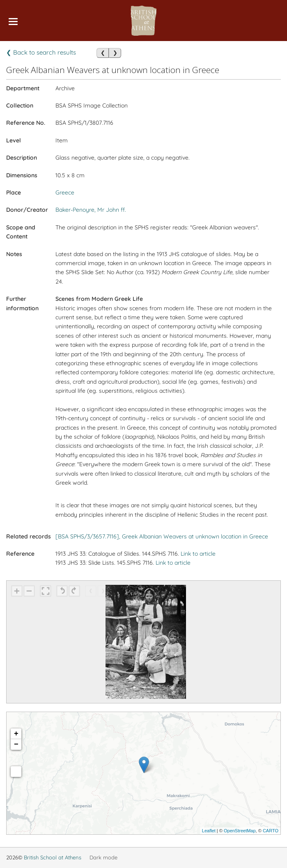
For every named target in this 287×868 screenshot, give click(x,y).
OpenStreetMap (240, 831)
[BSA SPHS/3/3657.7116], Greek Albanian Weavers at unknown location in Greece (162, 536)
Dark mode (103, 857)
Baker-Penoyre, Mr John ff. (91, 210)
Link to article (198, 554)
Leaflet (209, 831)
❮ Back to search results (41, 52)
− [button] (16, 744)
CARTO (271, 831)
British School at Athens (53, 857)
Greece (65, 192)
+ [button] (16, 734)
